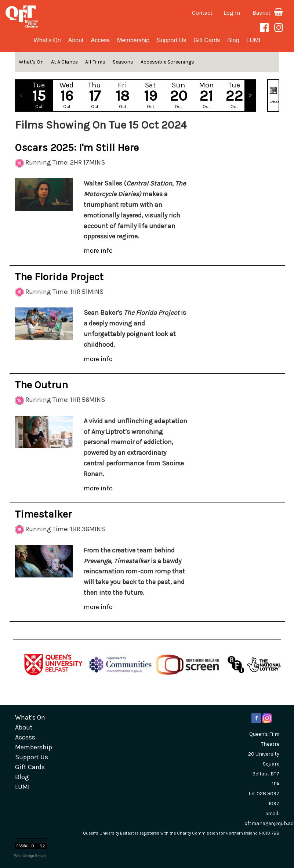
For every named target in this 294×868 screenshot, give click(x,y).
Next (250, 96)
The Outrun (41, 385)
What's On (47, 40)
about (76, 40)
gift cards (207, 40)
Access (101, 40)
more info (98, 251)
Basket (268, 13)
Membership (133, 40)
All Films (95, 62)
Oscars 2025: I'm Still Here (77, 147)
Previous (21, 96)
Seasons (123, 62)
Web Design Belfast (30, 856)
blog (233, 40)
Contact (202, 13)
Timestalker (43, 514)
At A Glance (64, 62)
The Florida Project (59, 277)
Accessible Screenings (167, 62)
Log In (232, 13)
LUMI (253, 40)
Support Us (171, 40)
